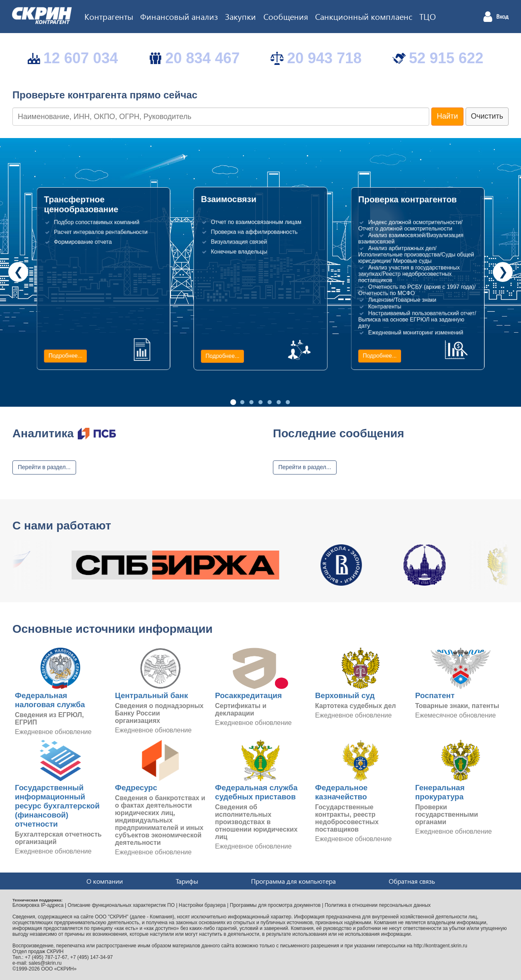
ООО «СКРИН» (59, 969)
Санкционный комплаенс (364, 16)
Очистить (487, 116)
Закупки (240, 16)
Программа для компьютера (293, 881)
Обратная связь (412, 881)
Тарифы (187, 881)
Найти (447, 116)
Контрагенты (109, 16)
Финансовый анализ (179, 16)
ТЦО (428, 16)
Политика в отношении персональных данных (378, 905)
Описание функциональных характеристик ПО (121, 905)
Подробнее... (65, 356)
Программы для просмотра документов (275, 905)
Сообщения (286, 16)
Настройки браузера (202, 905)
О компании (105, 881)
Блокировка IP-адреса (38, 905)
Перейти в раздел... (44, 467)
